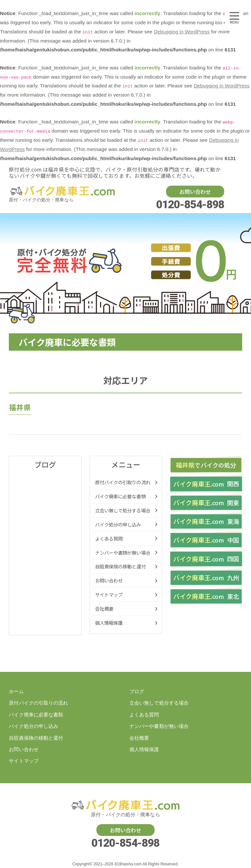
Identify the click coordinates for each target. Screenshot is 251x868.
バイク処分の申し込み (118, 524)
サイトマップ (109, 594)
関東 (206, 503)
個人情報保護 (109, 623)
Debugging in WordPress (182, 32)
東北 (206, 597)
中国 (206, 541)
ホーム (16, 691)
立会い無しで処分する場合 (123, 510)
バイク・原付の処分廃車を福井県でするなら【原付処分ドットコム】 (62, 191)
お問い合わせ (195, 192)
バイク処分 (206, 465)
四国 (206, 560)
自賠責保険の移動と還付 (120, 566)
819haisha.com (128, 864)
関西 (206, 484)
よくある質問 (109, 538)
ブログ (137, 691)
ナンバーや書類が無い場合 (123, 553)
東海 (206, 522)
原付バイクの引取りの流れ (123, 482)
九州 (206, 578)
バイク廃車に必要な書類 (120, 496)
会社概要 (104, 609)
